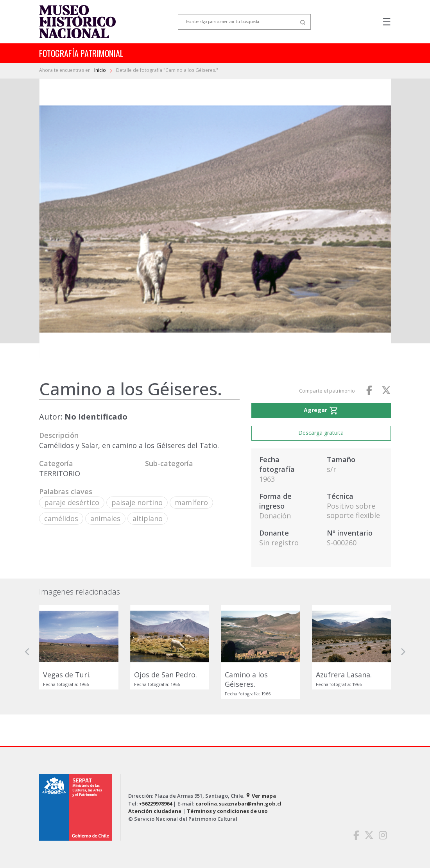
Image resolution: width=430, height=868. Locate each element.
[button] (27, 652)
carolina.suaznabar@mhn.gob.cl (238, 804)
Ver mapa (261, 796)
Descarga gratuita (321, 433)
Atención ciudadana (155, 811)
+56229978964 (155, 804)
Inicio (101, 70)
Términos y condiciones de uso (227, 811)
